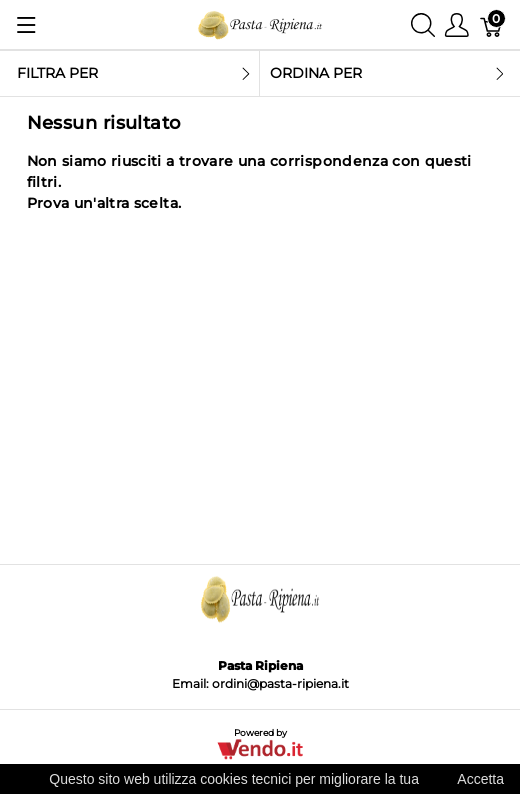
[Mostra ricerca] (423, 24)
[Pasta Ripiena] (260, 23)
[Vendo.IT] (259, 748)
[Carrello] (492, 24)
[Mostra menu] (26, 25)
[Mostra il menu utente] (457, 24)
